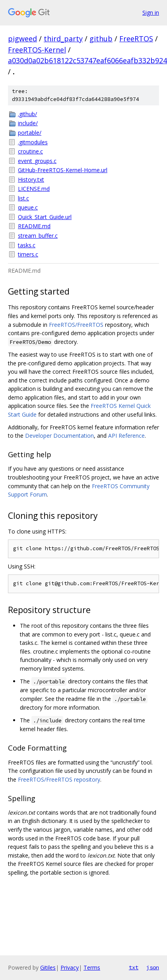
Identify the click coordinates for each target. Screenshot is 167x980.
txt (134, 967)
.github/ (27, 114)
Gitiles (48, 967)
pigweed (22, 39)
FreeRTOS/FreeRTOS (76, 325)
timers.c (28, 254)
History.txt (31, 180)
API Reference (126, 436)
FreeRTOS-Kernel (37, 50)
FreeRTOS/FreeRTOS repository (59, 779)
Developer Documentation (59, 436)
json (153, 967)
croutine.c (30, 151)
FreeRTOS (136, 39)
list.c (23, 198)
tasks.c (27, 245)
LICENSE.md (34, 189)
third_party (63, 39)
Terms (92, 967)
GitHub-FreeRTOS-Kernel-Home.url (63, 170)
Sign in (151, 13)
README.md (34, 226)
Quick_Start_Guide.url (45, 217)
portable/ (30, 133)
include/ (28, 123)
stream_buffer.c (38, 236)
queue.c (28, 207)
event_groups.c (37, 161)
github (101, 39)
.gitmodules (33, 142)
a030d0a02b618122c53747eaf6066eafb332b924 (87, 60)
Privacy (70, 967)
